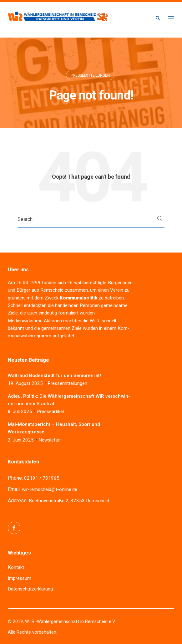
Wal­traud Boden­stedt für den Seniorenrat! (54, 376)
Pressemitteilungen (90, 75)
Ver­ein (117, 290)
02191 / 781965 (42, 478)
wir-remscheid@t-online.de (50, 489)
